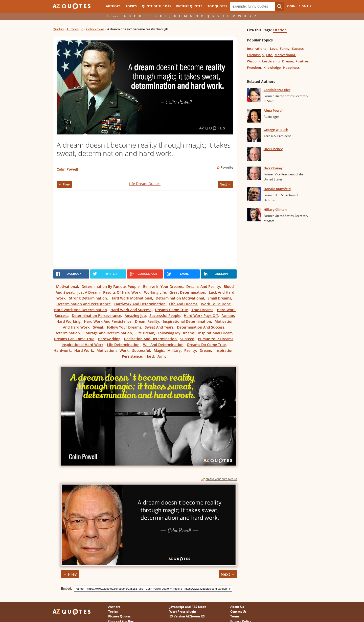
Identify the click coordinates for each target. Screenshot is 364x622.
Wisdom (253, 61)
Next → (225, 184)
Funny (285, 49)
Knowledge (272, 67)
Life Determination (123, 345)
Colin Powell (95, 29)
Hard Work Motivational (131, 298)
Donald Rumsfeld (277, 189)
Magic (159, 350)
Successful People (165, 316)
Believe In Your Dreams (163, 286)
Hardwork (62, 350)
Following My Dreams (176, 333)
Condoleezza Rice (277, 90)
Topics (131, 6)
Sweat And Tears (159, 327)
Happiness (291, 67)
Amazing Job (135, 316)
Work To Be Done (216, 304)
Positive (302, 61)
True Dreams (202, 310)
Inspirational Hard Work (83, 345)
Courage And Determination (108, 333)
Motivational (67, 286)
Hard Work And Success (131, 310)
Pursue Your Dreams (216, 339)
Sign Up (305, 6)
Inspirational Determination (187, 321)
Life (269, 55)
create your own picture (221, 479)
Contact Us (238, 612)
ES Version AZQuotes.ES (187, 616)
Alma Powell (274, 110)
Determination (67, 333)
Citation (280, 30)
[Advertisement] (145, 229)
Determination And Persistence (84, 304)
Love (274, 49)
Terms (235, 616)
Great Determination (187, 292)
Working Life (155, 292)
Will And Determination (163, 345)
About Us (237, 607)
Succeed (187, 339)
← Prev (64, 184)
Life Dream (145, 333)
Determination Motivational (180, 298)
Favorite (227, 167)
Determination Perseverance (96, 316)
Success (298, 49)
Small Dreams (219, 298)
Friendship (255, 55)
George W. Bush (276, 130)
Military (174, 350)
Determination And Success (201, 327)
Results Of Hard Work (122, 292)
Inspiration (224, 350)
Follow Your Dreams (124, 327)
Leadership (271, 61)
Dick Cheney (273, 149)
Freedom (254, 67)
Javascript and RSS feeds (188, 607)
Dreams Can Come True (74, 339)
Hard (150, 356)
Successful (141, 350)
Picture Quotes (189, 6)
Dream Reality (147, 321)
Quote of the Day (156, 6)
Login (290, 6)
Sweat (98, 327)
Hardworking (109, 339)
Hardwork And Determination (140, 304)
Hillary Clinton (275, 210)
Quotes (58, 29)
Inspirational (257, 49)
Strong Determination (88, 298)
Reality (190, 350)
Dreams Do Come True (206, 345)
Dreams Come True (171, 310)
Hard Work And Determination (81, 310)
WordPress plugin (183, 612)
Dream (205, 350)
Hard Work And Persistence (108, 321)
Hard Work (84, 350)
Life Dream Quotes (145, 184)
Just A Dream (88, 292)
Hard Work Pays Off (201, 316)
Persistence (132, 356)
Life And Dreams (183, 304)
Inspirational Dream (215, 333)
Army (162, 356)
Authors (113, 6)
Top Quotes (217, 6)
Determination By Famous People (111, 286)
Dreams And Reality (203, 286)
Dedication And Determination (150, 339)
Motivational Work (113, 350)
